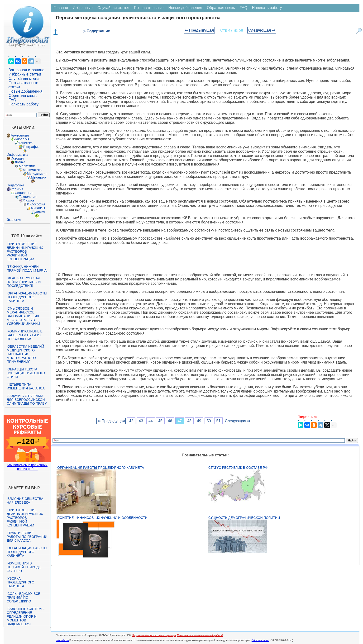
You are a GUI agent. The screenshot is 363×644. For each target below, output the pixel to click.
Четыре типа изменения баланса (26, 386)
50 (209, 421)
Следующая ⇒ (262, 30)
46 (170, 421)
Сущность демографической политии (244, 518)
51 (219, 421)
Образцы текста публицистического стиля (26, 373)
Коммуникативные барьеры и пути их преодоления (24, 335)
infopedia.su (62, 640)
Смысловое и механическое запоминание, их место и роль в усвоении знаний (23, 316)
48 (189, 421)
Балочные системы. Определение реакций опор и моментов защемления (26, 616)
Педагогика (15, 185)
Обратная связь (23, 96)
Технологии (28, 197)
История (17, 158)
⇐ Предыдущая (199, 30)
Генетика (26, 143)
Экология (14, 220)
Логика (20, 162)
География (31, 147)
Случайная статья (24, 78)
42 (131, 421)
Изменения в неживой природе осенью (24, 567)
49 (199, 421)
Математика (32, 170)
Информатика (17, 155)
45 (160, 421)
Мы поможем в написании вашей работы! (200, 635)
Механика (38, 177)
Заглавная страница (26, 70)
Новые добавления (26, 91)
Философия (36, 204)
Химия (40, 212)
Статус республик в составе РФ (238, 468)
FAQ (12, 100)
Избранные (83, 8)
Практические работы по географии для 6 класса (27, 537)
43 (141, 421)
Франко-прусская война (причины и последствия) (24, 282)
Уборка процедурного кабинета (20, 582)
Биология (22, 139)
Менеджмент (37, 174)
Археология (20, 135)
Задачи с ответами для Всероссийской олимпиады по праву (27, 400)
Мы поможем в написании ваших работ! (27, 467)
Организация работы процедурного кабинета (27, 297)
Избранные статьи (25, 74)
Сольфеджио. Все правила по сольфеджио (23, 597)
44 (151, 421)
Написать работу (24, 104)
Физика (28, 200)
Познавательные (149, 8)
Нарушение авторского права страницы (154, 635)
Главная (61, 8)
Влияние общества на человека (25, 501)
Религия (17, 189)
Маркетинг (27, 166)
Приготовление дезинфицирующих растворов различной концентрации (25, 251)
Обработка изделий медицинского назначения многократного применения (25, 354)
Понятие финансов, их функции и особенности (102, 518)
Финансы (38, 208)
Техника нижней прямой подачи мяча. (27, 269)
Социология (24, 193)
